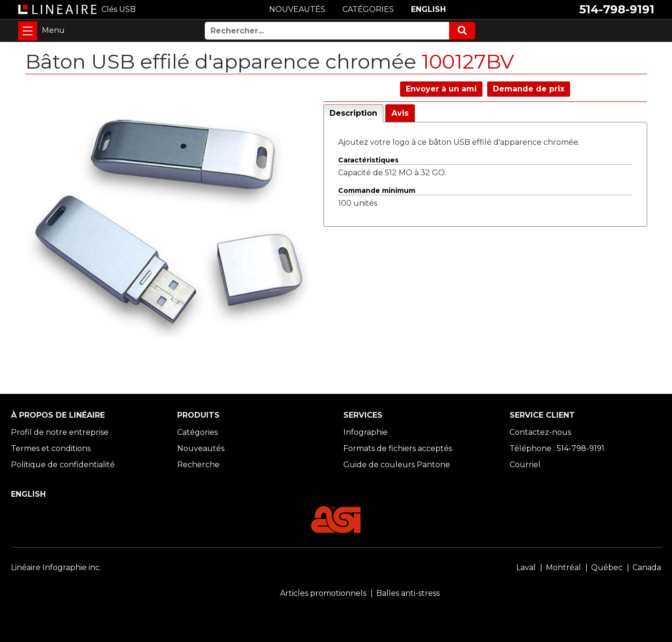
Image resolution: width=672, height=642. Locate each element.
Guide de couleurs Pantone (397, 465)
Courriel (525, 465)
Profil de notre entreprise (60, 432)
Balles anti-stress (408, 593)
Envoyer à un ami (441, 89)
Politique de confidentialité (63, 465)
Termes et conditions (51, 448)
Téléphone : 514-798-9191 (557, 448)
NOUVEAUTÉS (297, 9)
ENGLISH (428, 9)
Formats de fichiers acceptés (398, 448)
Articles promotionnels (323, 593)
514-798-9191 (617, 9)
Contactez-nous (540, 432)
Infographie (366, 432)
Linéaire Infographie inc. (56, 567)
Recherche (198, 465)
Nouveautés (201, 448)
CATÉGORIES (368, 9)
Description (353, 113)
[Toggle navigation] (28, 31)
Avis (400, 113)
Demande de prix (529, 89)
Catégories (197, 432)
